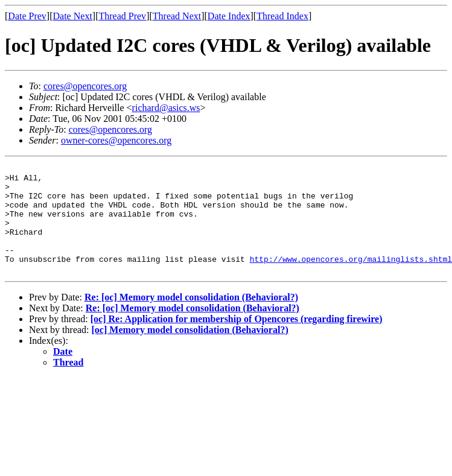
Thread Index (282, 16)
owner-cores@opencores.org (116, 140)
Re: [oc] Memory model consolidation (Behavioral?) (191, 319)
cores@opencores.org (85, 86)
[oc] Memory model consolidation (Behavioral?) (190, 351)
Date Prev (27, 16)
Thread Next (177, 16)
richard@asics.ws (166, 108)
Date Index (229, 16)
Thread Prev (122, 16)
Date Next (73, 16)
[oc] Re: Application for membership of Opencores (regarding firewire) (237, 341)
